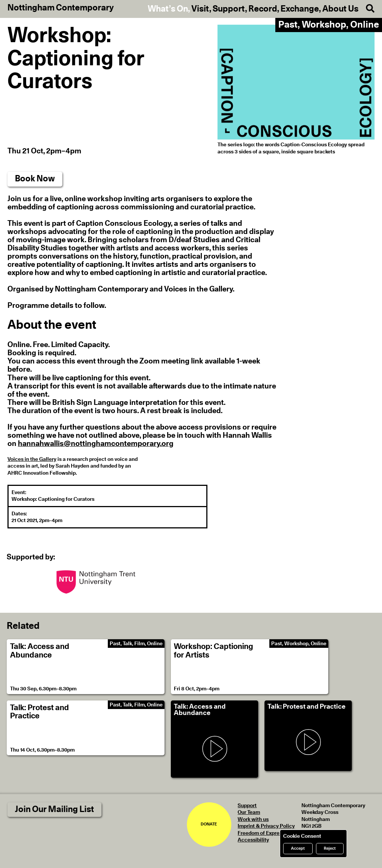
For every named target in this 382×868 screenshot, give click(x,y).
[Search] (367, 9)
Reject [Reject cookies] (330, 848)
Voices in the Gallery (32, 459)
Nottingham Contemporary (61, 8)
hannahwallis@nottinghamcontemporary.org (96, 444)
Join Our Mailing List (54, 810)
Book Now (35, 179)
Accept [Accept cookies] (298, 848)
